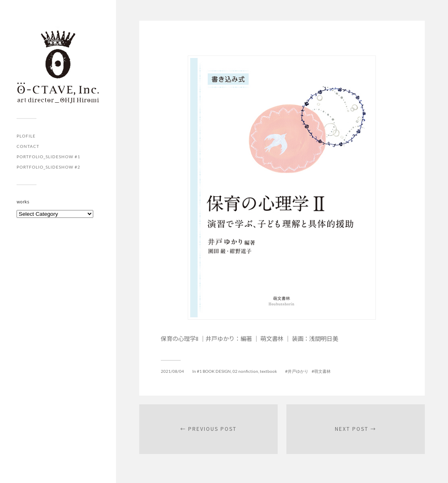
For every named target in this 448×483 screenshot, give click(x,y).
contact (28, 146)
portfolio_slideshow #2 (48, 167)
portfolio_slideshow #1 (48, 157)
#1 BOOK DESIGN (214, 371)
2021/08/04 (172, 371)
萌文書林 (322, 371)
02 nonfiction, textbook (255, 371)
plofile (26, 136)
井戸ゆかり (298, 371)
